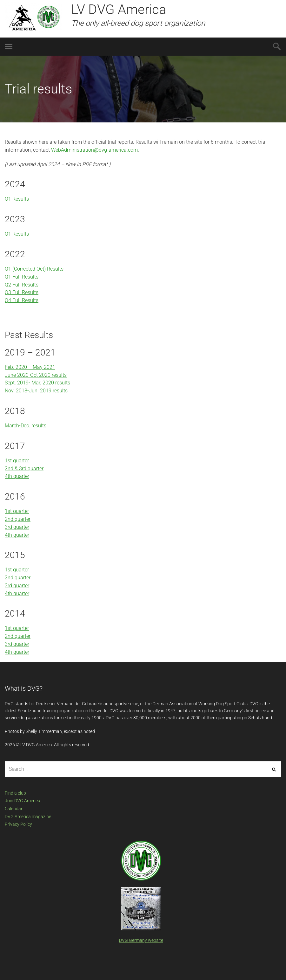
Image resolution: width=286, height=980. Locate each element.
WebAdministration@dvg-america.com (94, 150)
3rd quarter (17, 527)
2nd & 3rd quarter (24, 469)
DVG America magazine (28, 817)
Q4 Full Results (22, 300)
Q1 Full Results (22, 277)
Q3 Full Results (22, 292)
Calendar (14, 809)
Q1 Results (17, 199)
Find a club (15, 793)
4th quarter (17, 476)
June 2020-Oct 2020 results (36, 375)
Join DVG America (23, 801)
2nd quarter (18, 519)
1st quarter (17, 461)
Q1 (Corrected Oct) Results (34, 269)
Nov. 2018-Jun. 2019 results (36, 391)
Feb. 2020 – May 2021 (30, 367)
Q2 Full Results (22, 285)
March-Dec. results (26, 426)
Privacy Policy (18, 824)
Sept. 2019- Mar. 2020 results (37, 383)
